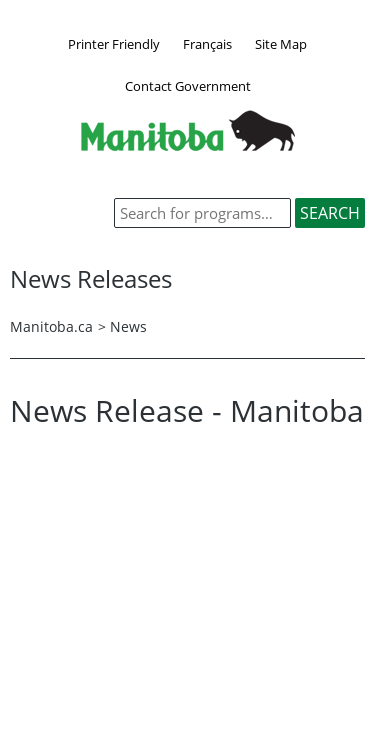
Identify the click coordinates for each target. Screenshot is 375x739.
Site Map (281, 44)
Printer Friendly (114, 44)
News (128, 326)
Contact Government (188, 86)
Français (207, 44)
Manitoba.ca (51, 326)
